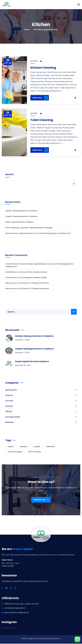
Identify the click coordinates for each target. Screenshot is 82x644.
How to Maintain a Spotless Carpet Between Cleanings (29, 228)
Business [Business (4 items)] (24, 447)
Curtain (9, 401)
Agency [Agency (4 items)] (11, 447)
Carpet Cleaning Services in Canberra (21, 217)
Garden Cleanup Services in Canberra (21, 211)
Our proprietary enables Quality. (33, 278)
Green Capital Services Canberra (19, 222)
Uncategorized (13, 417)
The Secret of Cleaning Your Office (34, 283)
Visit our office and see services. (34, 272)
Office (9, 412)
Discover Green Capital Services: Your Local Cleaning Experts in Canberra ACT (38, 234)
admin (34, 61)
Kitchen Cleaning (44, 68)
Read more (40, 98)
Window (9, 423)
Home (27, 30)
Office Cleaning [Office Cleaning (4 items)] (34, 452)
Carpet (9, 396)
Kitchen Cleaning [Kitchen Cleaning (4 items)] (15, 452)
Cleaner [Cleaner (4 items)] (37, 447)
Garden (9, 406)
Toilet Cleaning (42, 120)
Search (9, 175)
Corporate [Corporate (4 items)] (51, 447)
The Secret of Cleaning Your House (34, 289)
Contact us (41, 500)
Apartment (11, 390)
